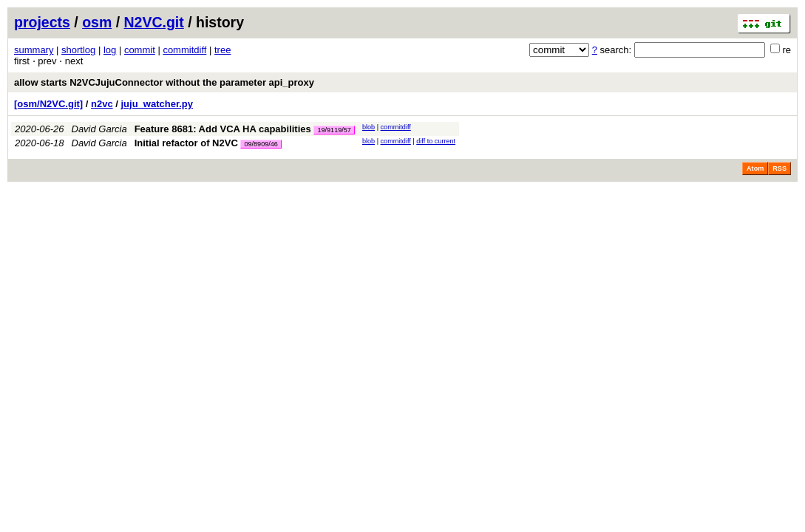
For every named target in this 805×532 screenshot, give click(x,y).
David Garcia (99, 129)
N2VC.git (154, 22)
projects (42, 22)
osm (97, 22)
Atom (755, 168)
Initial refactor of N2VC (186, 143)
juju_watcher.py (157, 104)
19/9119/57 (334, 130)
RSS (779, 168)
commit (140, 50)
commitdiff (184, 50)
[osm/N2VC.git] (48, 104)
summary (34, 50)
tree (223, 50)
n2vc (102, 104)
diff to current (436, 141)
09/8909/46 (261, 144)
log (110, 50)
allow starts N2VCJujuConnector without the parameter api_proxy (164, 82)
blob (368, 127)
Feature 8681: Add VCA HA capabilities (223, 129)
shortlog (78, 50)
